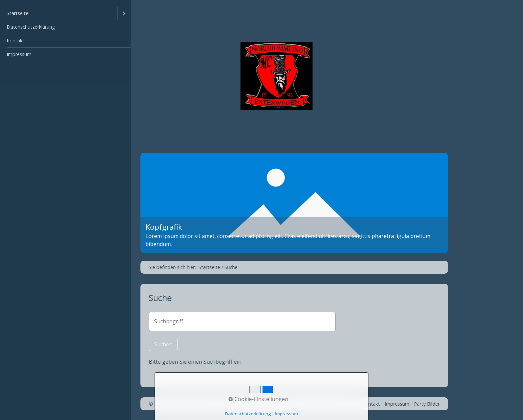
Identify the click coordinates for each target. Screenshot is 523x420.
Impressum (19, 54)
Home (351, 404)
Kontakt (16, 40)
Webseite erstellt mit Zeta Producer (259, 404)
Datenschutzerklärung (31, 27)
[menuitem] (65, 13)
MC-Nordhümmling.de (365, 75)
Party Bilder (427, 404)
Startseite (18, 13)
